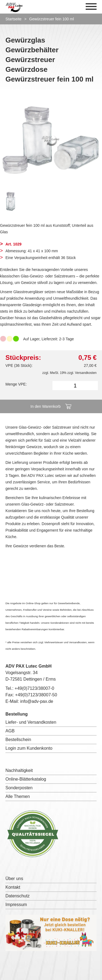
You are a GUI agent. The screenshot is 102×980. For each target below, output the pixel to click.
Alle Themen (18, 796)
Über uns (14, 879)
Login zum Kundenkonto (29, 748)
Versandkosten (86, 373)
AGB (10, 731)
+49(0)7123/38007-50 (36, 695)
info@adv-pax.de (37, 701)
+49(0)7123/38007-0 (34, 688)
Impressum (16, 905)
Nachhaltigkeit (19, 770)
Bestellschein (18, 740)
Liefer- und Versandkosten (31, 722)
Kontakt (13, 887)
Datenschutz (18, 896)
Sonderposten (19, 788)
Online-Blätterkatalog (26, 779)
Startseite (13, 19)
